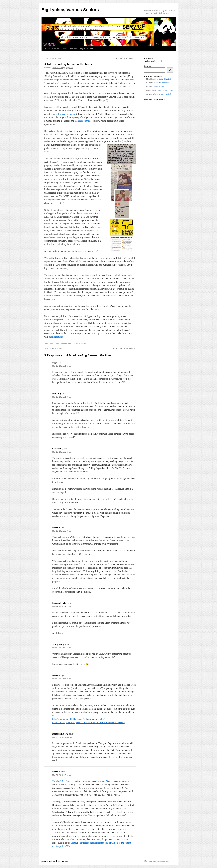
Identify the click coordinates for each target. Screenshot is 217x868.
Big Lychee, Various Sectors (70, 10)
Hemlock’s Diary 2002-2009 (81, 48)
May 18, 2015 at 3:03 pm (62, 531)
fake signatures (56, 337)
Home (47, 48)
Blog (65, 343)
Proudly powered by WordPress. (158, 861)
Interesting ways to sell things (123, 58)
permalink (82, 343)
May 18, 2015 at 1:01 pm (62, 366)
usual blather (84, 121)
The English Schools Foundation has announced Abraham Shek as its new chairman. (91, 781)
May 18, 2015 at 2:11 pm (62, 452)
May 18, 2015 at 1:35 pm (62, 397)
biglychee (69, 68)
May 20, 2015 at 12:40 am (62, 737)
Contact (56, 48)
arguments (116, 323)
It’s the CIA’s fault (165, 79)
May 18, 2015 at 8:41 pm (62, 648)
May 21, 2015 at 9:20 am (62, 775)
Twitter (64, 48)
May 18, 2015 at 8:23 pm (62, 607)
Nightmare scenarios (53, 58)
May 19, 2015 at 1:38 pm (62, 679)
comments (90, 213)
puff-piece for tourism (66, 114)
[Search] (170, 70)
